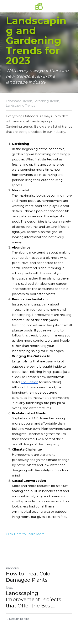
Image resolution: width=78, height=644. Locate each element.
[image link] (39, 6)
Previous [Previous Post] (12, 568)
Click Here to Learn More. (25, 534)
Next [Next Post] (9, 588)
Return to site (17, 619)
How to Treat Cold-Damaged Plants (29, 577)
